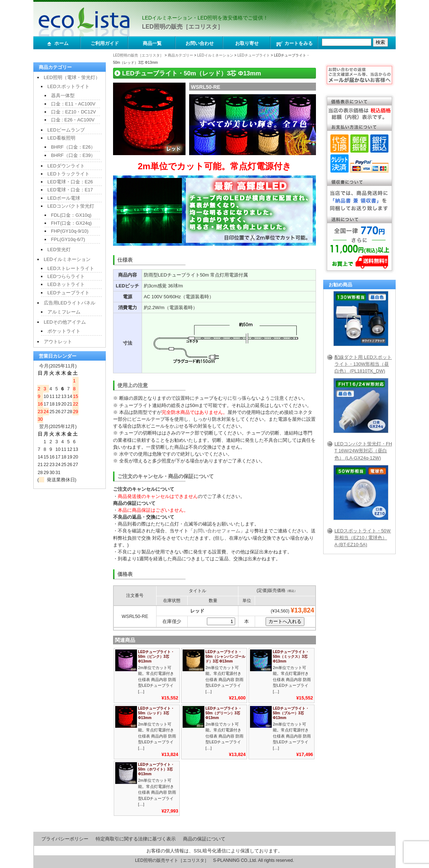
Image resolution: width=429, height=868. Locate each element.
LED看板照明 (61, 138)
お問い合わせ (200, 43)
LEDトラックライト (68, 174)
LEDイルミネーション (215, 55)
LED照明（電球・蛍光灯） (72, 77)
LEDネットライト (66, 284)
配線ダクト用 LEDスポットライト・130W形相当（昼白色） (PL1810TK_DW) (363, 364)
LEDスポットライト (68, 86)
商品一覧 (152, 43)
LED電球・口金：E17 (70, 190)
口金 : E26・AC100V (73, 120)
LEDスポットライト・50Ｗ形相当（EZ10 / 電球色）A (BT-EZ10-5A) (363, 538)
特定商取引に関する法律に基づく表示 (136, 839)
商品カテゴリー (180, 55)
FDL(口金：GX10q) (71, 215)
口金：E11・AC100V (73, 104)
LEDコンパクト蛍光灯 (71, 206)
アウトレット (58, 342)
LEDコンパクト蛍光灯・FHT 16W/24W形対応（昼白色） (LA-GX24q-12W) (363, 451)
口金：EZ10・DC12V (74, 112)
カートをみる (294, 44)
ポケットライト (64, 331)
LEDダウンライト (66, 166)
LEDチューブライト (253, 55)
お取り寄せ (247, 43)
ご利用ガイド (105, 43)
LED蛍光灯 (59, 250)
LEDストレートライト (71, 268)
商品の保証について (204, 839)
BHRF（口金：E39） (73, 155)
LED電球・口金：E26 (70, 182)
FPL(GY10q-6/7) (68, 239)
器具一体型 (63, 95)
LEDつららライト (66, 276)
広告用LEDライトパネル (70, 303)
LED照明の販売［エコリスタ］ (183, 27)
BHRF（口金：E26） (73, 147)
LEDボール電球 (64, 198)
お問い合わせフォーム (217, 531)
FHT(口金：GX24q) (71, 223)
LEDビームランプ (66, 130)
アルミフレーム (64, 312)
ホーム (57, 44)
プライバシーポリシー (65, 839)
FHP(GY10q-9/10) (70, 231)
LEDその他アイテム (65, 322)
